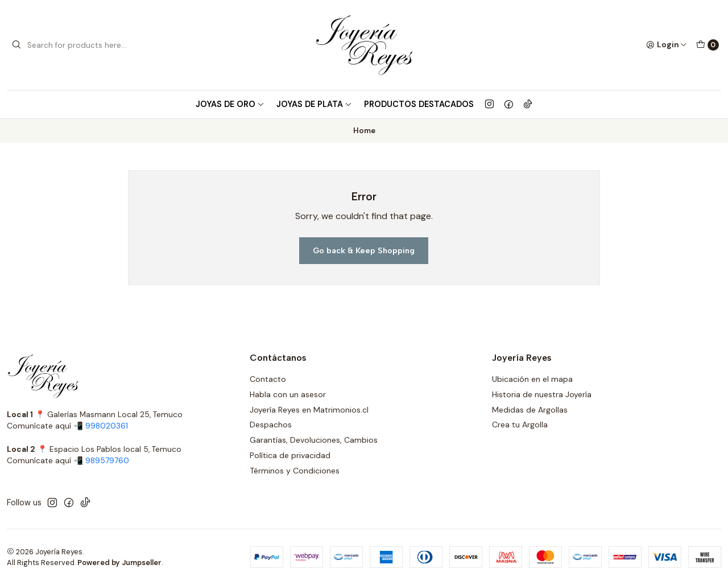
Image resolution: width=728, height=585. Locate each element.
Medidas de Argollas (530, 410)
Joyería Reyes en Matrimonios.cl (309, 410)
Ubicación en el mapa (532, 379)
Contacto (268, 379)
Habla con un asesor (288, 394)
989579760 (107, 461)
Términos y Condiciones (295, 471)
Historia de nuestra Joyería (542, 394)
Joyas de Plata (314, 104)
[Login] (667, 45)
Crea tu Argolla (520, 425)
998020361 (107, 426)
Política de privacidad (290, 455)
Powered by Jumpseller (119, 563)
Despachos (271, 425)
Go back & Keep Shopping (364, 250)
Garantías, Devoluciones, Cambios (314, 440)
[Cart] (708, 45)
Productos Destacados (419, 104)
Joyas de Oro (230, 104)
